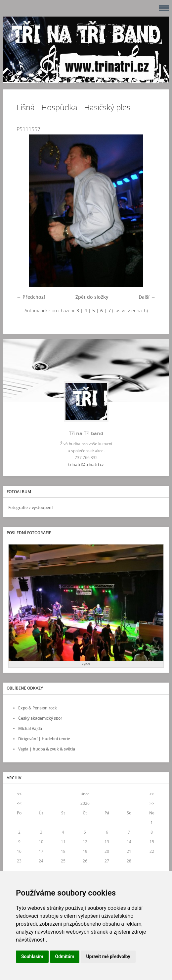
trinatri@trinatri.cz (86, 464)
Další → (147, 297)
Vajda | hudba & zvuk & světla (47, 749)
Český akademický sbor (40, 718)
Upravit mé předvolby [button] (108, 956)
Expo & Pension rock (38, 708)
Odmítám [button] (65, 956)
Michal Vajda (30, 728)
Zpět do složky (92, 297)
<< (19, 794)
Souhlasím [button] (32, 956)
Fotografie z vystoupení (30, 508)
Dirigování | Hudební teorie (44, 739)
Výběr (86, 664)
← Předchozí (31, 297)
